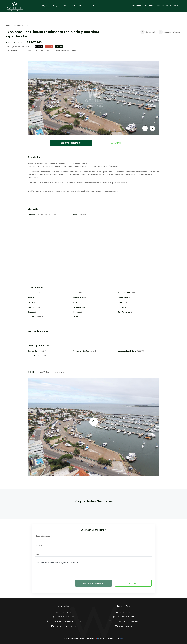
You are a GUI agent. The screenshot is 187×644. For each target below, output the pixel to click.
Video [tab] (31, 372)
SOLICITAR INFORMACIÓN (71, 143)
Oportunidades (70, 6)
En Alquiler (59, 47)
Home (8, 26)
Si (49, 51)
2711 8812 (66, 612)
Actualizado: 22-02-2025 (66, 51)
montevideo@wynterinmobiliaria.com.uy (66, 621)
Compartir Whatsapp (173, 32)
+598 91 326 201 (125, 617)
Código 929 (39, 47)
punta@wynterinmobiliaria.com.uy (125, 621)
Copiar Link (151, 32)
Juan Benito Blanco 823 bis (66, 626)
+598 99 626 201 (65, 617)
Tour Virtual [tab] (44, 372)
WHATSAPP (116, 143)
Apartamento (18, 26)
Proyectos (57, 6)
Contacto (94, 6)
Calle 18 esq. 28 (125, 626)
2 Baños (27, 51)
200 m (39, 51)
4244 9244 (125, 612)
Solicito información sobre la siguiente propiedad (93, 568)
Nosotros (83, 6)
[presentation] (52, 584)
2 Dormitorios (12, 51)
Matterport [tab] (60, 372)
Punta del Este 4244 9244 (169, 6)
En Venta (49, 47)
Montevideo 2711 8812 (142, 6)
